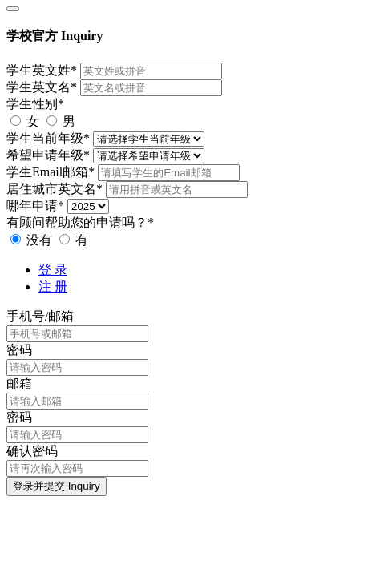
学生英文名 (42, 87)
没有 (33, 240)
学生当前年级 (48, 138)
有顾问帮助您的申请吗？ (80, 222)
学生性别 (35, 104)
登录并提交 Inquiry (57, 486)
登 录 (53, 270)
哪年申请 (35, 206)
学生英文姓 (42, 70)
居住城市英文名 (55, 189)
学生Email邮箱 (51, 172)
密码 (19, 350)
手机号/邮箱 (40, 316)
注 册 (53, 286)
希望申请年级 (48, 155)
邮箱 (19, 383)
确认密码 (32, 451)
